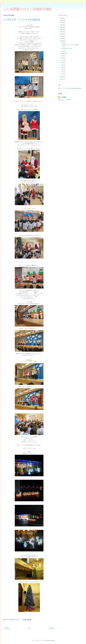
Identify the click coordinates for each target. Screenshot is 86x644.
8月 (63, 58)
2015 (61, 77)
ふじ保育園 (63, 97)
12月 (63, 43)
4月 (63, 67)
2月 (63, 72)
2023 (61, 25)
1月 (63, 74)
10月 (63, 53)
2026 (61, 18)
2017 (61, 39)
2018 (61, 36)
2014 (61, 79)
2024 (61, 23)
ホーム (29, 628)
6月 (63, 63)
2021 (61, 29)
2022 (61, 27)
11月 (63, 51)
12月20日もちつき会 (66, 48)
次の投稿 (7, 628)
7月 (63, 60)
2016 (61, 41)
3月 (63, 69)
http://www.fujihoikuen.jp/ (75, 88)
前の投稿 (51, 628)
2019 (61, 34)
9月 (63, 56)
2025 (61, 20)
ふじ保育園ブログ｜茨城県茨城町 (28, 9)
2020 (61, 32)
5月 (63, 65)
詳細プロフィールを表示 (65, 100)
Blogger (53, 640)
